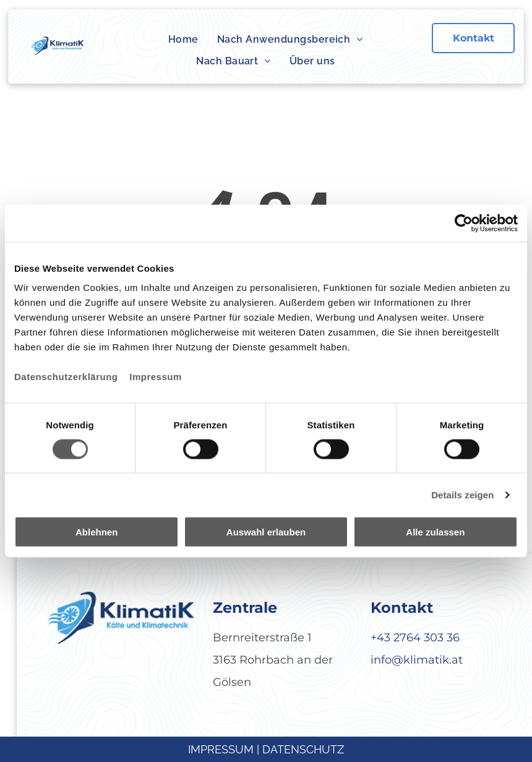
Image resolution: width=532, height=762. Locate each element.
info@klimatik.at (417, 660)
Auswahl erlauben (266, 532)
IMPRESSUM (221, 749)
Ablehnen (97, 532)
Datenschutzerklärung (66, 377)
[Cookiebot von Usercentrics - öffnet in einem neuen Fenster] (464, 223)
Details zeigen (462, 494)
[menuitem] (183, 40)
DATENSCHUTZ (303, 749)
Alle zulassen (435, 532)
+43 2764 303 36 (415, 638)
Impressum (156, 377)
